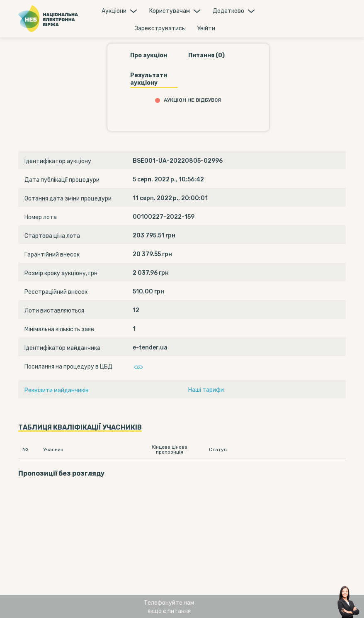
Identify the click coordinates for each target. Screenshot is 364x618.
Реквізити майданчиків (57, 390)
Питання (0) (206, 55)
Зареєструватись (160, 28)
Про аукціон (149, 55)
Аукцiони (114, 11)
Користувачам (170, 11)
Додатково (228, 11)
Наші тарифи (206, 390)
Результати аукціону (149, 79)
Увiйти (206, 28)
